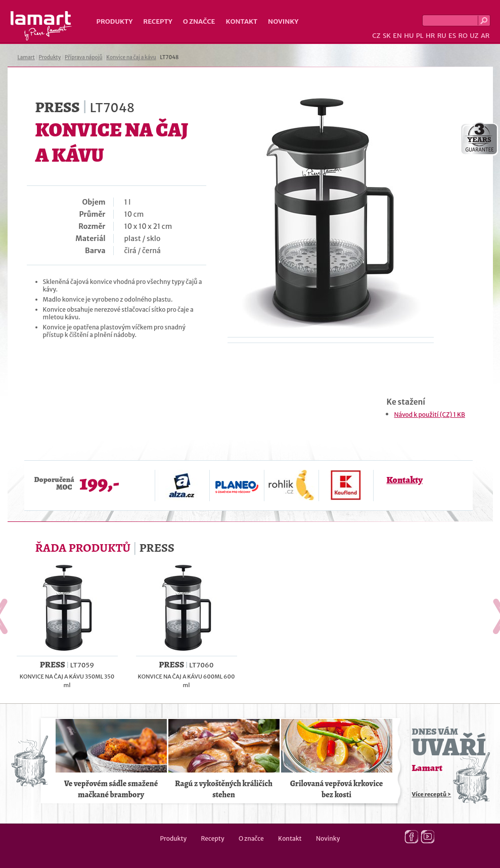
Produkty (115, 21)
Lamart (41, 26)
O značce (199, 21)
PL (420, 36)
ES (452, 36)
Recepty (157, 21)
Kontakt (241, 21)
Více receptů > (432, 794)
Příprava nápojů (83, 57)
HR (430, 36)
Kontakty (405, 480)
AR (485, 36)
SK (387, 36)
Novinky (283, 21)
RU (442, 36)
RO (463, 36)
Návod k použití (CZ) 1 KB (430, 415)
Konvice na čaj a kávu (131, 57)
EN (397, 36)
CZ (376, 36)
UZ (474, 36)
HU (409, 36)
